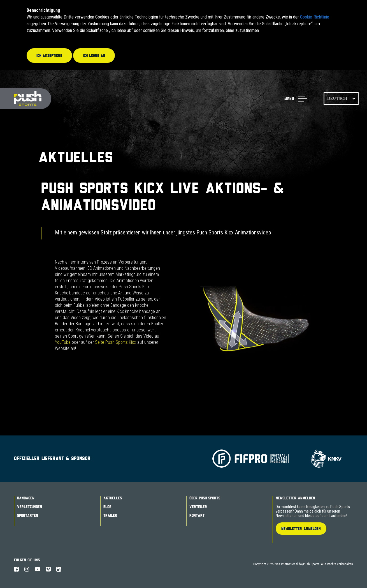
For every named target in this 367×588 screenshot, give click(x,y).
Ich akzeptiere (49, 56)
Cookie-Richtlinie (315, 17)
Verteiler (198, 507)
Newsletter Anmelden (295, 498)
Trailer (110, 515)
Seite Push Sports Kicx (116, 342)
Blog (107, 507)
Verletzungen (30, 507)
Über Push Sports (205, 498)
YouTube (63, 342)
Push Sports (26, 99)
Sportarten (28, 515)
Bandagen (26, 498)
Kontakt (197, 515)
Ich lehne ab (94, 56)
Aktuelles (113, 498)
